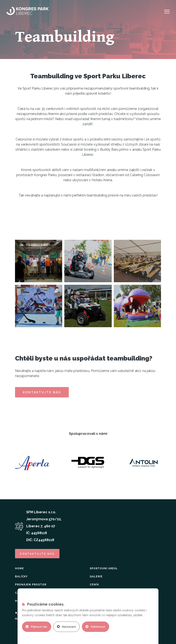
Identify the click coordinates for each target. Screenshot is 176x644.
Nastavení (66, 627)
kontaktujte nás (37, 554)
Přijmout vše (36, 627)
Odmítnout (95, 627)
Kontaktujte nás (42, 392)
